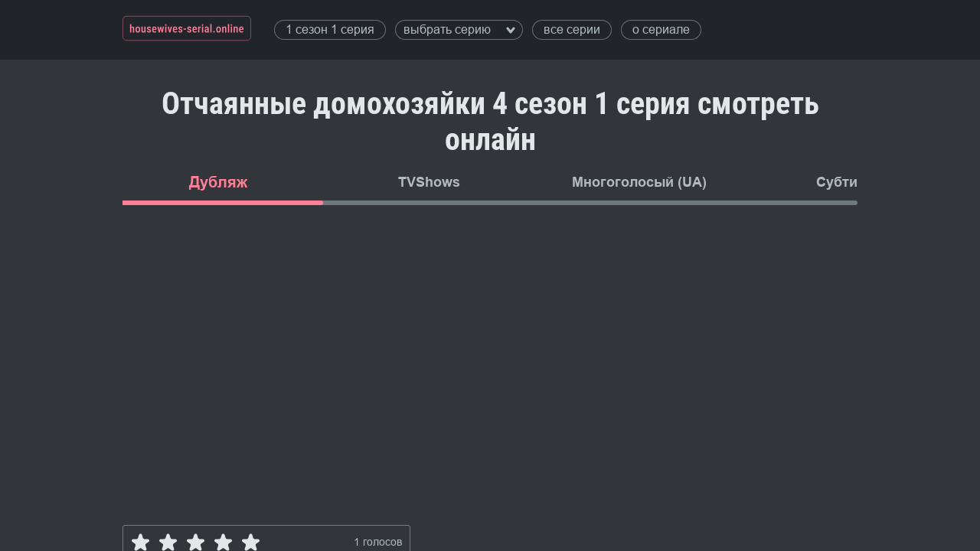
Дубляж (218, 182)
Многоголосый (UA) (639, 182)
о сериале (661, 29)
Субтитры (850, 182)
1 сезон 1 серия (330, 29)
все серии (572, 29)
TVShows (429, 182)
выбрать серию (459, 29)
